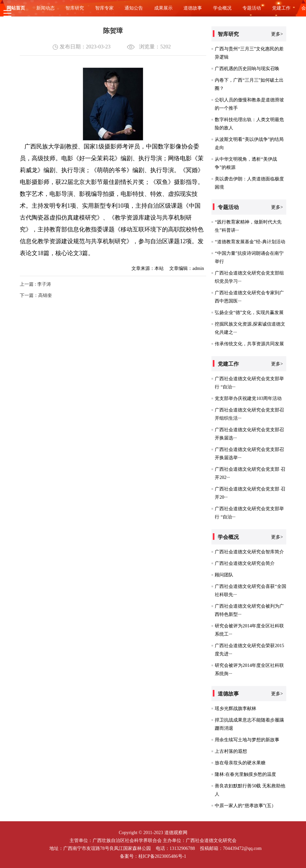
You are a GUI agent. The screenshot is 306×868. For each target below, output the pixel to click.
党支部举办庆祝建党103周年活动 (248, 398)
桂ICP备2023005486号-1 (162, 856)
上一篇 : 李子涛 (35, 284)
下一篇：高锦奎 (36, 295)
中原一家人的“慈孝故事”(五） (245, 806)
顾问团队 (224, 575)
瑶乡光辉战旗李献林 (236, 709)
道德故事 (193, 8)
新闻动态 (45, 8)
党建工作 (281, 8)
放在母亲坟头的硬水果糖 (240, 763)
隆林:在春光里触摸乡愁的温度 (245, 774)
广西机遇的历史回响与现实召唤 (247, 69)
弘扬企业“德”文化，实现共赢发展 (249, 313)
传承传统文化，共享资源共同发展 (249, 344)
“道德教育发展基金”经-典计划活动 (250, 242)
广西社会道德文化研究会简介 (245, 563)
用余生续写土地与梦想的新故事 (247, 740)
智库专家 (104, 8)
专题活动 (252, 8)
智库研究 (75, 8)
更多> (277, 34)
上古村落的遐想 (231, 751)
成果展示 (163, 8)
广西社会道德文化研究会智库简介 (249, 552)
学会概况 (222, 8)
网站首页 (16, 8)
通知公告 (134, 8)
